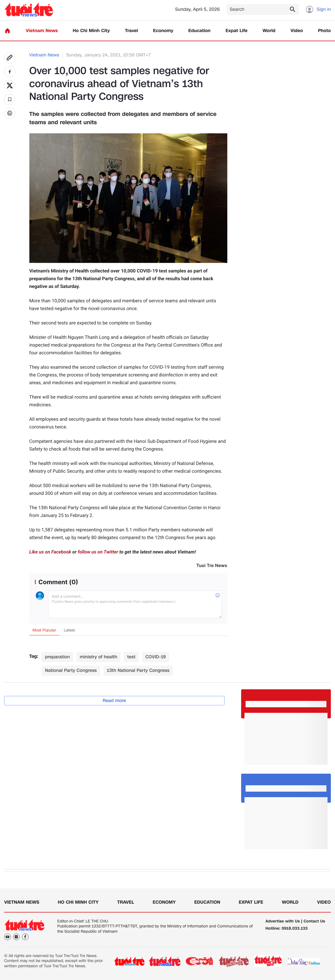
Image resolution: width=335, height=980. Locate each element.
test (131, 657)
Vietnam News (42, 31)
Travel (131, 31)
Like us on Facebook (50, 552)
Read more (114, 700)
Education (199, 31)
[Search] (263, 10)
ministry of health (98, 657)
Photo (324, 31)
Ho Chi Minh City (91, 31)
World (269, 31)
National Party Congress (71, 670)
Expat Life (237, 31)
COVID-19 (156, 657)
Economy (163, 31)
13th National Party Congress (138, 670)
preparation (57, 657)
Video (297, 31)
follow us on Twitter (98, 552)
